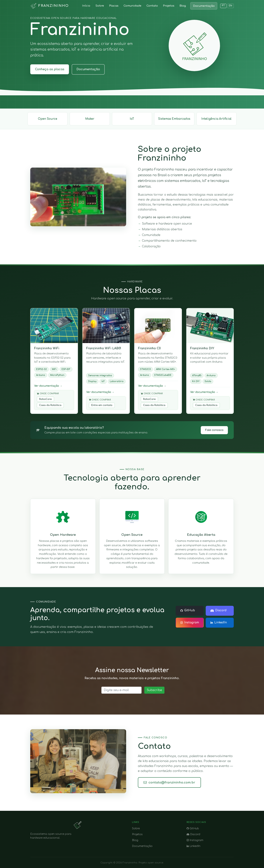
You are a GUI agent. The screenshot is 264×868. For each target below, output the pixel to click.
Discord (219, 611)
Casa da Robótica (50, 405)
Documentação (204, 6)
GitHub (188, 610)
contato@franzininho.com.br (169, 782)
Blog (183, 6)
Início (86, 6)
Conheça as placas (50, 69)
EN (231, 6)
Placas (114, 6)
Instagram (190, 623)
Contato (152, 6)
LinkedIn (219, 623)
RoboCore (45, 399)
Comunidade (132, 6)
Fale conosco (214, 430)
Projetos (169, 6)
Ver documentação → (48, 386)
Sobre (100, 6)
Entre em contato (102, 405)
